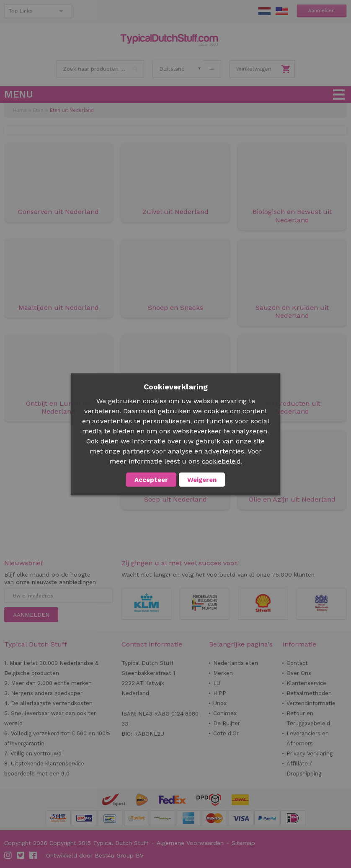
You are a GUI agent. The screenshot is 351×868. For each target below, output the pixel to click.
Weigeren (202, 479)
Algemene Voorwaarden (190, 843)
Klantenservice (306, 683)
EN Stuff (282, 11)
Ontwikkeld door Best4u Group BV (95, 855)
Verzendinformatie (311, 703)
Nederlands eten (236, 663)
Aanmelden (321, 11)
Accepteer (151, 479)
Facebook (34, 855)
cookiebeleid (221, 461)
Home (20, 110)
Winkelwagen (254, 69)
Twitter (21, 855)
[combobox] (100, 69)
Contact (297, 663)
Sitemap (243, 843)
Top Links (21, 11)
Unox (220, 703)
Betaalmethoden (309, 693)
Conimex (225, 713)
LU (217, 683)
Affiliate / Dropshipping (304, 769)
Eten (38, 110)
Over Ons (299, 673)
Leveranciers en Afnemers (308, 738)
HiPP (220, 693)
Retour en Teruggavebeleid (308, 718)
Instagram (8, 855)
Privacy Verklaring (310, 753)
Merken (223, 673)
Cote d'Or (226, 733)
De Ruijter (227, 723)
